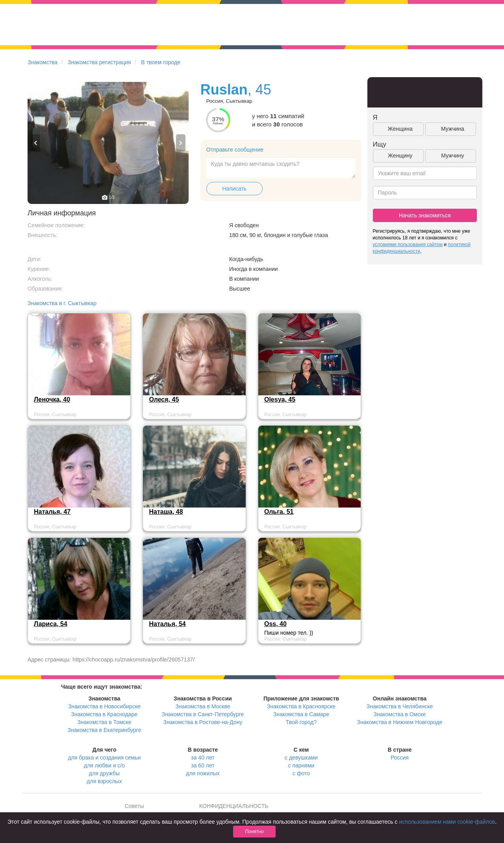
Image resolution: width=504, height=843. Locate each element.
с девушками (301, 758)
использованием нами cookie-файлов (447, 822)
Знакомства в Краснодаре (105, 714)
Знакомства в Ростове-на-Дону (203, 722)
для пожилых (203, 773)
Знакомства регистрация (99, 62)
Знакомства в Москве (203, 706)
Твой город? (301, 722)
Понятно (254, 832)
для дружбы (104, 773)
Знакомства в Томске (104, 722)
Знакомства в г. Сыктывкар (62, 303)
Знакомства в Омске (400, 714)
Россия (400, 758)
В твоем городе (161, 62)
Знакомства (43, 62)
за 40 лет (203, 758)
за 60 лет (203, 765)
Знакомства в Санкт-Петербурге (203, 714)
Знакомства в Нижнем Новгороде (400, 722)
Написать (234, 189)
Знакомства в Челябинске (400, 706)
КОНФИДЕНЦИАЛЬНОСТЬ (234, 806)
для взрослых (104, 781)
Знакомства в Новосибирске (104, 706)
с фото (301, 773)
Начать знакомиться (425, 215)
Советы (134, 806)
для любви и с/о (104, 765)
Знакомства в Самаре (301, 714)
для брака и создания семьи (105, 758)
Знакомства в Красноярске (301, 706)
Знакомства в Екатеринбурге (105, 730)
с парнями (301, 765)
